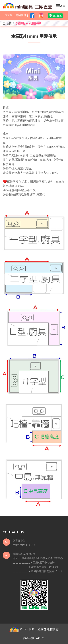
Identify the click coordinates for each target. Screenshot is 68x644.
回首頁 (8, 15)
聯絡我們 (21, 15)
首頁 (7, 24)
